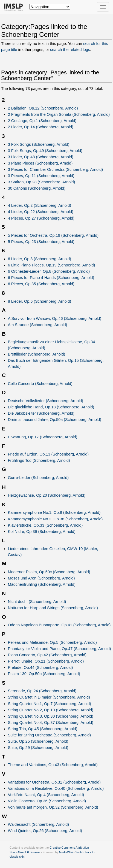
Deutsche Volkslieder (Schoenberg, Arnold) (46, 401)
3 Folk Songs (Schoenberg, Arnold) (39, 144)
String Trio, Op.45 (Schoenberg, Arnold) (43, 729)
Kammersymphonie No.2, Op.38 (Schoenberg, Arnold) (55, 519)
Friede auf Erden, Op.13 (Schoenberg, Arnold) (48, 454)
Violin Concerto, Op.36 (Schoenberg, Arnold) (47, 801)
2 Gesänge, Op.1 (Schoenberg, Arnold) (42, 121)
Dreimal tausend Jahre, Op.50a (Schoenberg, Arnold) (55, 420)
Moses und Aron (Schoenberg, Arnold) (41, 578)
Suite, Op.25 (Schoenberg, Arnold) (38, 741)
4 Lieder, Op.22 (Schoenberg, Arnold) (41, 212)
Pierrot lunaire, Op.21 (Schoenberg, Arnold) (46, 661)
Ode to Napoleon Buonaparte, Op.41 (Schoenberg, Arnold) (59, 625)
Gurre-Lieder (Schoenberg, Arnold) (38, 478)
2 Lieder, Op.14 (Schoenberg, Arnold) (41, 127)
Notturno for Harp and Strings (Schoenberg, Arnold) (53, 608)
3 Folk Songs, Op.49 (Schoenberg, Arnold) (45, 151)
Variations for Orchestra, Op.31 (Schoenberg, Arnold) (54, 782)
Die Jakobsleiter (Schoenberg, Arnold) (41, 413)
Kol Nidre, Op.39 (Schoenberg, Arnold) (42, 532)
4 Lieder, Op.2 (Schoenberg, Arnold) (40, 205)
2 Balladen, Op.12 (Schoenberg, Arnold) (43, 108)
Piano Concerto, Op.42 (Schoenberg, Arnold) (47, 655)
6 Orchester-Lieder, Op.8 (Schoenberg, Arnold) (49, 271)
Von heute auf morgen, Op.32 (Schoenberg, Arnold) (53, 807)
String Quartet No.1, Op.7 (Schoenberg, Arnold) (50, 704)
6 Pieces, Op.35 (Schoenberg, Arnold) (41, 284)
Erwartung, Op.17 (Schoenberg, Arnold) (43, 437)
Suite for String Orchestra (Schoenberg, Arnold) (49, 735)
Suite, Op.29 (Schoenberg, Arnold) (38, 748)
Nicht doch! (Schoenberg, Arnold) (37, 602)
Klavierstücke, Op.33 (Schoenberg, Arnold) (45, 525)
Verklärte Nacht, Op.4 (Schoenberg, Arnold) (46, 795)
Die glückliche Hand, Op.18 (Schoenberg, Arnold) (51, 407)
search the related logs (70, 50)
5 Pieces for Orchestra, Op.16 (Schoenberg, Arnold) (53, 235)
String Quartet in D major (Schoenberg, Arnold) (49, 697)
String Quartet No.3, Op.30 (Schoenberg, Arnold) (51, 716)
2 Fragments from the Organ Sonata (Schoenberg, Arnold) (59, 114)
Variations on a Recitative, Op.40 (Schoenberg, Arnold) (56, 788)
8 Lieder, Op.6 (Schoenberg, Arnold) (40, 301)
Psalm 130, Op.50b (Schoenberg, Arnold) (44, 674)
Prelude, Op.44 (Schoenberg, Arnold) (40, 667)
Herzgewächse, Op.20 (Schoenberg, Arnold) (47, 495)
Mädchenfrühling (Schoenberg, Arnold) (42, 584)
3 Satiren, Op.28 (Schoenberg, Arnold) (42, 182)
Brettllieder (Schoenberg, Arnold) (37, 354)
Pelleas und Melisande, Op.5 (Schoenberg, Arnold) (52, 642)
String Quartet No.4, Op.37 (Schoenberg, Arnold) (51, 723)
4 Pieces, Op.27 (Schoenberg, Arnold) (41, 218)
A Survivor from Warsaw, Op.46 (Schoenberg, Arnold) (55, 318)
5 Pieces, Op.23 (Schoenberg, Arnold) (41, 242)
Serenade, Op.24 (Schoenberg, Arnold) (42, 691)
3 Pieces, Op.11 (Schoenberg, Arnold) (41, 176)
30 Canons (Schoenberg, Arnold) (37, 188)
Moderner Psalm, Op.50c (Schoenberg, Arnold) (49, 572)
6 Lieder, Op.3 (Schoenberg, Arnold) (40, 259)
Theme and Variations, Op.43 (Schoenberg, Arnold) (53, 765)
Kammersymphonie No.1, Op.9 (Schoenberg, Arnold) (54, 512)
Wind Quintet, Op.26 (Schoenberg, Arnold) (45, 831)
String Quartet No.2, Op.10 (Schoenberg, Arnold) (51, 710)
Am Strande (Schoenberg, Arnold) (38, 325)
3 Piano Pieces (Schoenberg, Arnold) (40, 163)
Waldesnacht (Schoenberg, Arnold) (38, 824)
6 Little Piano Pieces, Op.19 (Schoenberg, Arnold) (52, 265)
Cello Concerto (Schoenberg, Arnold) (40, 384)
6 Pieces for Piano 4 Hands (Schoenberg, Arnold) (51, 278)
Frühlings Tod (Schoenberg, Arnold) (39, 460)
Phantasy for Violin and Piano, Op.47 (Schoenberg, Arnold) (60, 649)
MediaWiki (66, 852)
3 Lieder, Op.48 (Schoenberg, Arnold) (41, 157)
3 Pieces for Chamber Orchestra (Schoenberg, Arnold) (55, 169)
